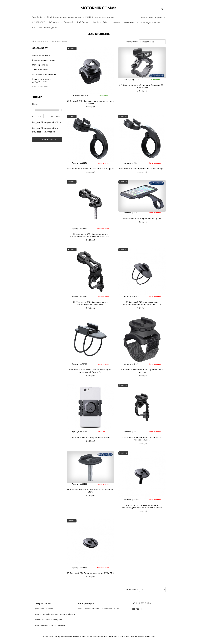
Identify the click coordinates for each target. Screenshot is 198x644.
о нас (117, 609)
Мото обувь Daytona (150, 23)
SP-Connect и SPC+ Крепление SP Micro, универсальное (142, 439)
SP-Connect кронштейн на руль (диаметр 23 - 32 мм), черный (142, 86)
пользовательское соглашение (50, 625)
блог (80, 609)
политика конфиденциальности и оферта (54, 614)
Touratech (70, 22)
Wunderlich (39, 17)
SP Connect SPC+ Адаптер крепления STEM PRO (90, 573)
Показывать (133, 589)
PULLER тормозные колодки (100, 17)
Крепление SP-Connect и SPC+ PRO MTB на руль (90, 169)
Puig (106, 22)
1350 (39, 116)
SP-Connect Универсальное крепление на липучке (142, 371)
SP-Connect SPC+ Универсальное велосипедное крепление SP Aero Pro (142, 303)
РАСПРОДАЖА (51, 28)
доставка (39, 609)
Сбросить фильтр (47, 139)
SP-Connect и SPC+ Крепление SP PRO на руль (142, 169)
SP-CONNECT (40, 22)
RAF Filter (37, 28)
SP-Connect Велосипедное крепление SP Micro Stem (90, 491)
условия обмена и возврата (48, 620)
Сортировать (132, 42)
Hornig (97, 22)
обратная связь (92, 609)
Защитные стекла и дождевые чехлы (42, 80)
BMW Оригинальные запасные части (65, 17)
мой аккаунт (147, 17)
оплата (50, 609)
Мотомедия (131, 23)
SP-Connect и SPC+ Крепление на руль (142, 218)
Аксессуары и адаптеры (44, 74)
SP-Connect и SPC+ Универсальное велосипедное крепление (90, 303)
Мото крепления (40, 65)
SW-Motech (55, 22)
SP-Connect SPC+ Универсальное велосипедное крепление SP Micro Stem (142, 507)
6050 (58, 116)
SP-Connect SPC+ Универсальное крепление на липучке (90, 102)
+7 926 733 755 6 (142, 603)
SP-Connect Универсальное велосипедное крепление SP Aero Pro (90, 371)
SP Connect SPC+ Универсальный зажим (90, 437)
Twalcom (117, 23)
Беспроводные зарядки (44, 60)
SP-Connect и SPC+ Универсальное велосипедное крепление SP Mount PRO (90, 235)
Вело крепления (40, 87)
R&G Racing (84, 22)
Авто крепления (40, 70)
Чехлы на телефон (41, 55)
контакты (107, 609)
